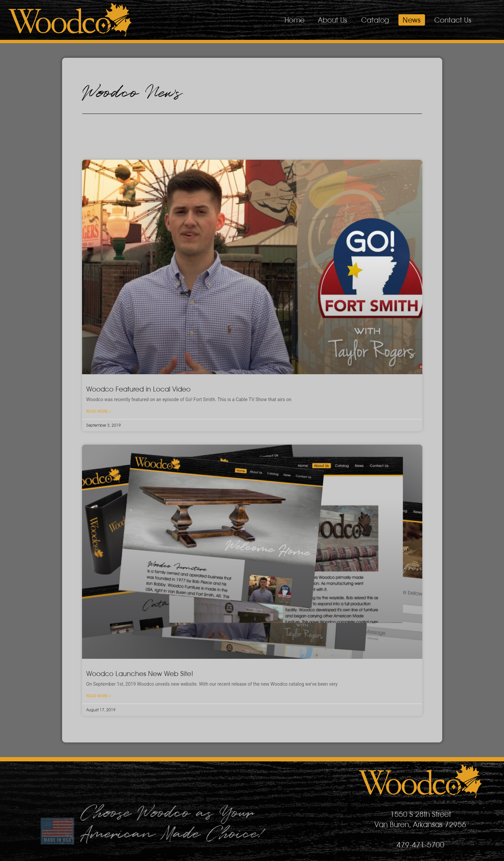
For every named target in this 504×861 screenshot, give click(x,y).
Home (295, 20)
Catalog (375, 20)
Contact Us (453, 20)
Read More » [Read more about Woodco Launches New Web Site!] (99, 696)
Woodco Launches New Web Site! (140, 674)
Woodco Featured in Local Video (138, 389)
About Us (333, 20)
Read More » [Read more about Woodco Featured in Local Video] (99, 411)
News (412, 20)
